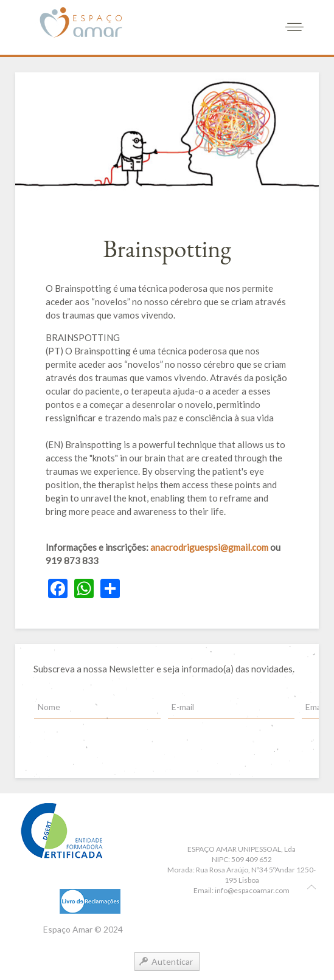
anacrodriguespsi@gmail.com (209, 547)
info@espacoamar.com (252, 890)
